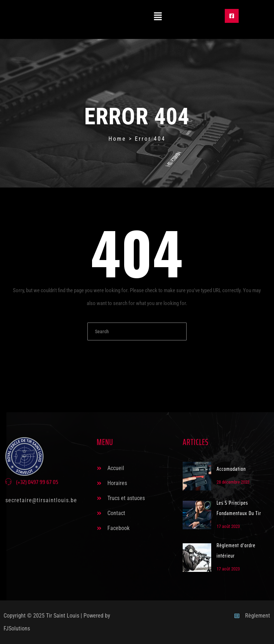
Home (117, 139)
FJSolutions (17, 628)
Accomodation (231, 469)
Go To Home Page (137, 354)
